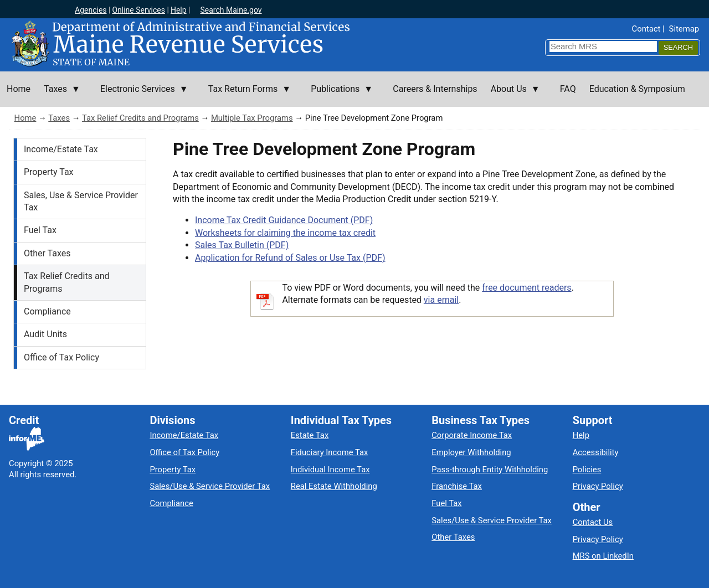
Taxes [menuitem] (59, 95)
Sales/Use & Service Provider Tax (210, 486)
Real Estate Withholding (334, 486)
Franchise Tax (457, 486)
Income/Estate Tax (61, 149)
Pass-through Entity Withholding (490, 470)
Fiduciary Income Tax (329, 452)
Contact (646, 29)
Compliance (47, 311)
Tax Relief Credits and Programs (140, 118)
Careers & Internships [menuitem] (435, 89)
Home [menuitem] (19, 89)
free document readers (526, 288)
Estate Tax (310, 435)
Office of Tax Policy (61, 357)
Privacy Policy (598, 486)
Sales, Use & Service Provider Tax (81, 201)
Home (25, 118)
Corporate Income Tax (472, 435)
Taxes (59, 118)
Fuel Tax (40, 230)
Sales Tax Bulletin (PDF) (242, 245)
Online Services (138, 10)
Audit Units (45, 334)
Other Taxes (47, 253)
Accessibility (596, 452)
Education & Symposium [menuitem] (637, 89)
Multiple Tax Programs (252, 118)
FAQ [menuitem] (568, 89)
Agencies (91, 10)
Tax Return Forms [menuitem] (246, 95)
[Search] (678, 48)
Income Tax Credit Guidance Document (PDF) (284, 220)
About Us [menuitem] (512, 95)
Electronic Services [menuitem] (141, 95)
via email (441, 300)
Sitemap (684, 29)
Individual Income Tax (330, 470)
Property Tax (49, 172)
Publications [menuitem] (338, 95)
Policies (587, 470)
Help (179, 10)
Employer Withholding (471, 452)
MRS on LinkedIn (603, 556)
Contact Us (593, 522)
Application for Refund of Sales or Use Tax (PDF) (290, 258)
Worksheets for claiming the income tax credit (285, 233)
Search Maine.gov (231, 10)
